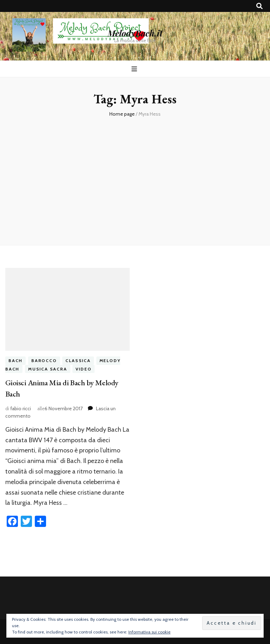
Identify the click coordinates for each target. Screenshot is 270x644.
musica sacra (48, 369)
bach (15, 360)
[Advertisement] (135, 178)
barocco (44, 360)
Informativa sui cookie (149, 632)
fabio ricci (21, 408)
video (83, 369)
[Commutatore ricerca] (259, 6)
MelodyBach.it (135, 33)
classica (78, 360)
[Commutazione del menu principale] (135, 69)
